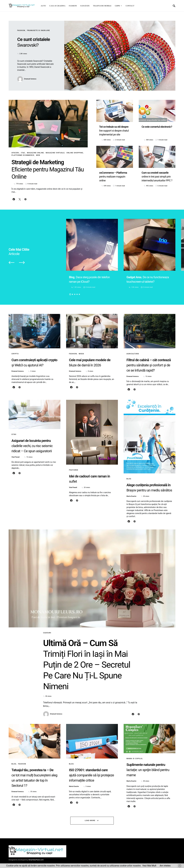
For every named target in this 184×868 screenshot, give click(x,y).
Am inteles (165, 866)
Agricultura (133, 354)
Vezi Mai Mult (149, 866)
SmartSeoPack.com (36, 860)
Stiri (14, 434)
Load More (90, 821)
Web (38, 155)
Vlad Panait (16, 457)
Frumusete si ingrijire (38, 30)
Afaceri (15, 153)
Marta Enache (131, 496)
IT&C (23, 153)
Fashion (21, 30)
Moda (81, 354)
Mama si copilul (135, 759)
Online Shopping (75, 153)
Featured (74, 470)
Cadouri (47, 633)
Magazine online (35, 153)
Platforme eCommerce (23, 155)
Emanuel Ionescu (30, 79)
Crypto (15, 354)
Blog (129, 479)
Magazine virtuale (55, 153)
